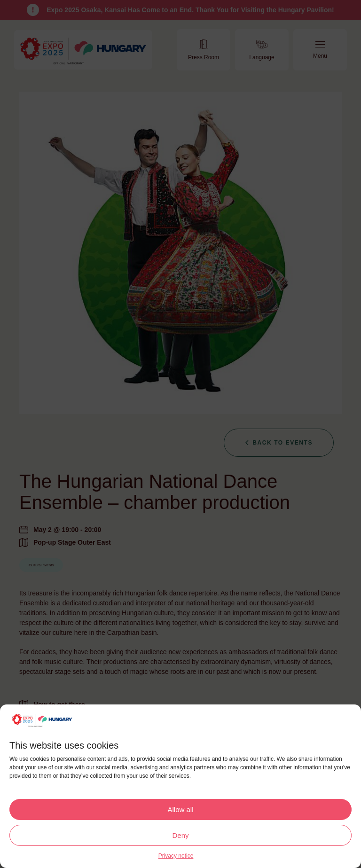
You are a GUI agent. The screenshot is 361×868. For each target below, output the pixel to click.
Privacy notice (176, 856)
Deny (180, 835)
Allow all (180, 809)
